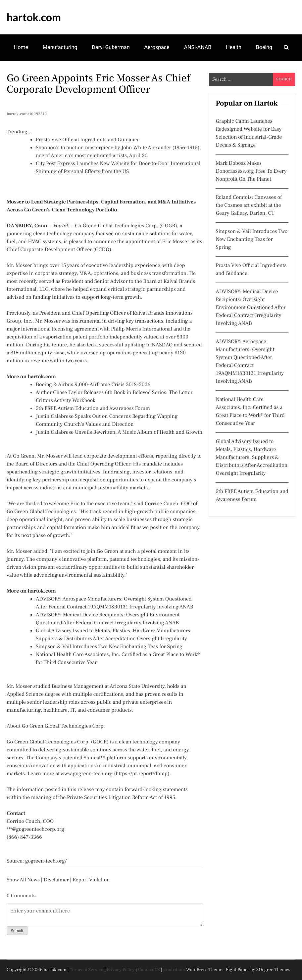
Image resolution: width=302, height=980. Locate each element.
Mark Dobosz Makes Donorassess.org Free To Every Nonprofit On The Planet (251, 171)
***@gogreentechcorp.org (35, 829)
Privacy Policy (121, 970)
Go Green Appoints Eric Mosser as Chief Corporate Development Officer (98, 84)
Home (21, 47)
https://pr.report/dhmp (142, 774)
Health (234, 47)
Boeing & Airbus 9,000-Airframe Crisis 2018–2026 (93, 385)
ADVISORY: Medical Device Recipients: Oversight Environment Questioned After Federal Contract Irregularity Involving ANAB (251, 308)
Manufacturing (60, 47)
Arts (54, 73)
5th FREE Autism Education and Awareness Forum (93, 409)
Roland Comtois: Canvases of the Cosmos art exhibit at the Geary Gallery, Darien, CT (249, 205)
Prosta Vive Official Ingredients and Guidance (88, 140)
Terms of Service (87, 970)
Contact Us (149, 970)
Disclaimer (56, 880)
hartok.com (34, 17)
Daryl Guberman (111, 47)
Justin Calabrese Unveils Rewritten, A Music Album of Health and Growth (119, 432)
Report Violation (91, 880)
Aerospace (157, 47)
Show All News (23, 880)
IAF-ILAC (24, 73)
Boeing (264, 47)
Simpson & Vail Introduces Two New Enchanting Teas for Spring (109, 647)
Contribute (174, 970)
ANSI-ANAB (198, 47)
